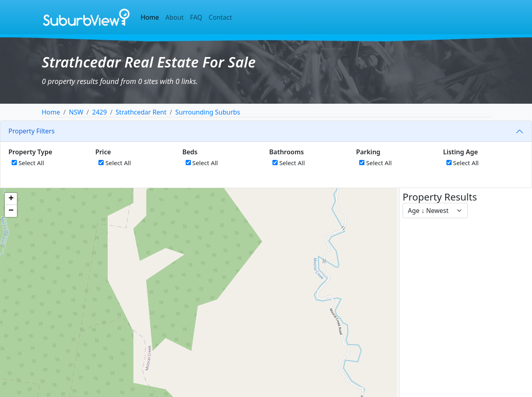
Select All (28, 163)
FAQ (196, 17)
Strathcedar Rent (141, 112)
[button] (11, 199)
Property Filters (32, 131)
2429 (99, 112)
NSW (76, 112)
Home (150, 17)
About (175, 17)
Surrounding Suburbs (208, 112)
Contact (220, 17)
